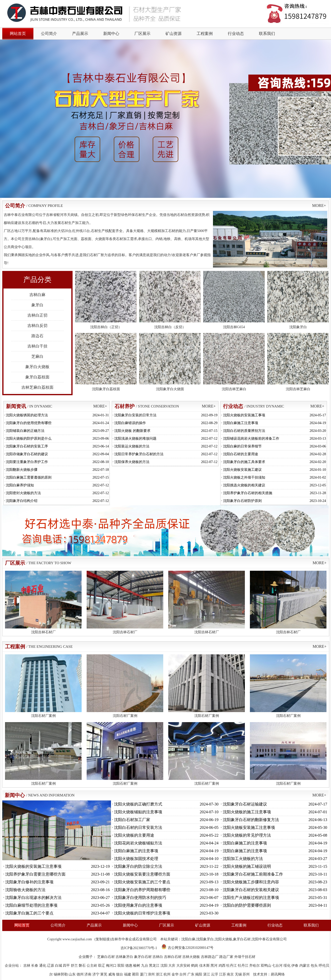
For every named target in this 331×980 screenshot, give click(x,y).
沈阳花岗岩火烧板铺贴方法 (138, 843)
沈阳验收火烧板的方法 (25, 890)
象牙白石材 (143, 957)
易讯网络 (278, 974)
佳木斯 (205, 966)
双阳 (121, 966)
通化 (43, 966)
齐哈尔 (255, 966)
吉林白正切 (37, 315)
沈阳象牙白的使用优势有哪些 (29, 423)
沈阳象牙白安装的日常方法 (135, 415)
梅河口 (112, 966)
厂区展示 (142, 34)
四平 (67, 966)
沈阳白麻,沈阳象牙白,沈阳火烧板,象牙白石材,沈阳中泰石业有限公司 (234, 939)
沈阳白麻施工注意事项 (241, 423)
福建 (128, 974)
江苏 (223, 974)
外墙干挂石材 (245, 957)
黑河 (214, 966)
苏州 (247, 974)
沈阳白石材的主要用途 (241, 454)
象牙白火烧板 (37, 367)
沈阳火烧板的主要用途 (134, 835)
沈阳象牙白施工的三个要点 (29, 913)
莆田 (136, 974)
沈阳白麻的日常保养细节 (242, 446)
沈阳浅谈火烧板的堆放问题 (135, 439)
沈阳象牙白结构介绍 (22, 501)
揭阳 (199, 974)
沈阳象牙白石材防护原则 (242, 501)
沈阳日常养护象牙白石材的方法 (139, 454)
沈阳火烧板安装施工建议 (242, 470)
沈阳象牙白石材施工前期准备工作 (253, 874)
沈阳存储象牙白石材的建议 (27, 454)
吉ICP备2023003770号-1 (139, 948)
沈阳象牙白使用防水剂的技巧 (140, 898)
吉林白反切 (37, 326)
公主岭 (92, 966)
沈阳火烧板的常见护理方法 (247, 835)
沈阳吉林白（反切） (170, 327)
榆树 (137, 966)
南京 (231, 974)
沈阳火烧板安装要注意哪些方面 (142, 874)
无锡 (239, 974)
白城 (59, 966)
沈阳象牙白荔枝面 (106, 389)
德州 (81, 974)
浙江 (160, 974)
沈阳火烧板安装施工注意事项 (249, 827)
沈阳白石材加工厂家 (132, 820)
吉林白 (158, 957)
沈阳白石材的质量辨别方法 (244, 431)
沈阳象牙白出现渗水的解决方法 (33, 898)
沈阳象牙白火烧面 (170, 389)
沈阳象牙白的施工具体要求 (244, 462)
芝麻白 (37, 356)
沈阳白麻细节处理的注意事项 (31, 905)
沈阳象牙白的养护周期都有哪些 (142, 890)
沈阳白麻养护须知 (20, 485)
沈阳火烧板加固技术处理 (136, 859)
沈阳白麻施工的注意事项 (245, 843)
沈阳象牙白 (298, 327)
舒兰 (75, 966)
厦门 (144, 974)
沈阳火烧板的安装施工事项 (244, 415)
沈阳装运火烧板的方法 (132, 446)
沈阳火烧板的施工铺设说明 (247, 866)
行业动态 (236, 34)
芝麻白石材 (106, 957)
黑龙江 (155, 966)
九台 (145, 966)
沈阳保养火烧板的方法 (132, 462)
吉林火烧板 (191, 957)
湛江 (207, 974)
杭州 (168, 974)
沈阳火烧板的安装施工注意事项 (33, 866)
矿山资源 (174, 34)
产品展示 (80, 34)
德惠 (129, 966)
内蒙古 (305, 966)
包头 (315, 966)
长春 (35, 966)
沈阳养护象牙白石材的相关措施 (248, 493)
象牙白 (37, 305)
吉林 (27, 966)
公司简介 (49, 34)
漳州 (152, 974)
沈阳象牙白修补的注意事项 (29, 882)
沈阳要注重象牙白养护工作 (27, 462)
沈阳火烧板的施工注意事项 (247, 812)
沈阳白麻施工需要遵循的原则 (29, 477)
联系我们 (267, 34)
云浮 (215, 974)
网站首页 (22, 925)
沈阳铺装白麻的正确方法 (25, 431)
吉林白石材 (173, 957)
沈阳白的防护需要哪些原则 (247, 905)
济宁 (96, 974)
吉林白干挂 (37, 346)
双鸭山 (266, 966)
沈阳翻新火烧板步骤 (22, 470)
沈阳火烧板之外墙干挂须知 (244, 477)
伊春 (295, 966)
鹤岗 (195, 966)
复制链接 (103, 939)
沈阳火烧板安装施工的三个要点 (142, 882)
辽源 (51, 966)
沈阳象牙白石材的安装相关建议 (251, 890)
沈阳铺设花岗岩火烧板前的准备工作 (251, 439)
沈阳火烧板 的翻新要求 (132, 431)
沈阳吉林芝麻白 (234, 389)
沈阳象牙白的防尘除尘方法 (138, 866)
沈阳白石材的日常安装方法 (138, 827)
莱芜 (104, 974)
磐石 (83, 966)
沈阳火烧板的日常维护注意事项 (142, 913)
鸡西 (223, 966)
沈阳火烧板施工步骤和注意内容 (251, 882)
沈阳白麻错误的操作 (130, 423)
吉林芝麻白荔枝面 (37, 387)
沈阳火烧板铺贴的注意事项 (138, 812)
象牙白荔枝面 (37, 377)
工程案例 (205, 34)
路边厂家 (227, 957)
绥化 (288, 966)
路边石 (37, 336)
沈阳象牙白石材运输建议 (245, 804)
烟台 (120, 974)
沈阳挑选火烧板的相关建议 (244, 485)
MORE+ (319, 206)
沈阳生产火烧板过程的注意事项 (251, 898)
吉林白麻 (37, 295)
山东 (73, 974)
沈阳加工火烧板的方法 (243, 859)
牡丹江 (232, 966)
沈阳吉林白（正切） (106, 327)
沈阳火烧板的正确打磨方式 (138, 804)
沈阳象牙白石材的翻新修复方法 (251, 820)
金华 (176, 974)
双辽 (102, 966)
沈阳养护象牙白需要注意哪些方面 (35, 874)
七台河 (278, 966)
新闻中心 (111, 34)
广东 (191, 974)
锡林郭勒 (61, 974)
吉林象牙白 (124, 957)
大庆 (172, 966)
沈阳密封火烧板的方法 (23, 493)
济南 (88, 974)
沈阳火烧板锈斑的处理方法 (27, 415)
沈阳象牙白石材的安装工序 (27, 446)
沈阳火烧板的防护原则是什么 (29, 439)
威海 (112, 974)
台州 (183, 974)
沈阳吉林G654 (234, 327)
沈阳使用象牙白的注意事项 (138, 905)
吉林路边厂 (210, 957)
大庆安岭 (184, 966)
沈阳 (164, 966)
